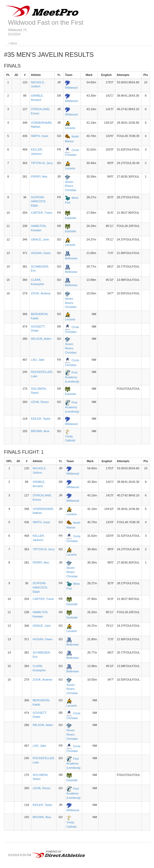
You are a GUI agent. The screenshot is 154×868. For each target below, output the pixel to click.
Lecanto (70, 128)
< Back (12, 43)
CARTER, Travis (42, 213)
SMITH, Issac (40, 136)
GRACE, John (40, 239)
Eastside (71, 218)
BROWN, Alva (40, 431)
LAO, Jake (38, 360)
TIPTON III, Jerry (42, 163)
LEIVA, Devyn (40, 402)
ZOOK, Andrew (41, 293)
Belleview (71, 258)
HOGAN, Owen (41, 253)
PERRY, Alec (39, 177)
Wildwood (71, 88)
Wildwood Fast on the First (46, 22)
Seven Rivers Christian (71, 186)
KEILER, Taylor (41, 419)
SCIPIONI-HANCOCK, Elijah (39, 201)
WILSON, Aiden (41, 339)
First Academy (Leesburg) (72, 377)
